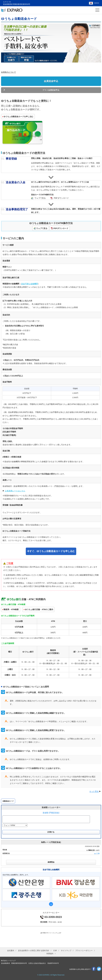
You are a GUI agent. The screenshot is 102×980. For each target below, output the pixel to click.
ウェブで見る (40, 198)
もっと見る (94, 791)
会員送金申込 (51, 81)
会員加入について (8, 72)
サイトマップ (66, 950)
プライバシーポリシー (84, 950)
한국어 (97, 3)
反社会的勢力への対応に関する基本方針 (34, 950)
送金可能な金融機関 (29, 284)
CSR (55, 950)
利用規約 (50, 953)
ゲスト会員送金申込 (51, 90)
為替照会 (51, 862)
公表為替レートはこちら (15, 491)
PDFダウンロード (61, 198)
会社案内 (11, 950)
